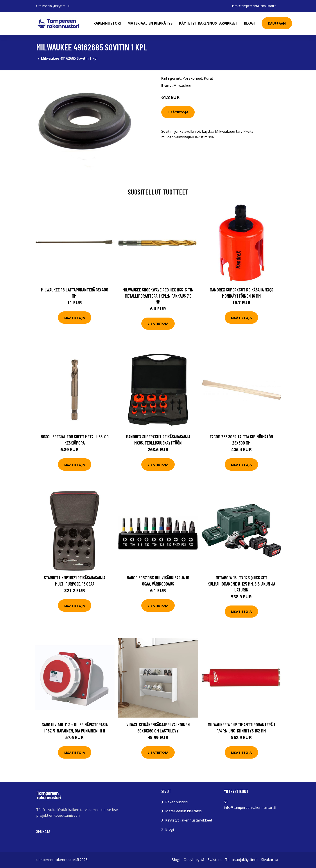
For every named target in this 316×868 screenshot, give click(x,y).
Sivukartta (270, 860)
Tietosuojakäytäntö (241, 860)
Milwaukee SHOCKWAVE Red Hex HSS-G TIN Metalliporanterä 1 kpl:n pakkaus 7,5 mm (158, 296)
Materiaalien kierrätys (150, 23)
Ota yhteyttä (194, 860)
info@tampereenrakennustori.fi (254, 6)
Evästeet (215, 860)
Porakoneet (192, 78)
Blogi (249, 23)
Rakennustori (107, 23)
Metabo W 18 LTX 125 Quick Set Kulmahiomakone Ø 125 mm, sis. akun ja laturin (241, 584)
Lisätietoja (178, 112)
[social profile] (69, 6)
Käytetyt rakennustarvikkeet (208, 23)
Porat (208, 78)
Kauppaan (277, 23)
